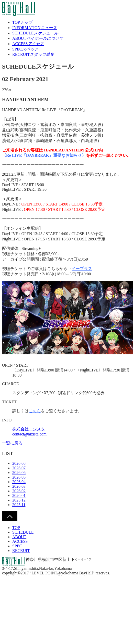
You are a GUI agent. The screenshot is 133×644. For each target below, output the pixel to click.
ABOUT (38, 38)
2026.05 (19, 477)
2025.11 (19, 505)
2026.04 (19, 482)
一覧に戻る (12, 443)
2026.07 (19, 468)
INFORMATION (35, 28)
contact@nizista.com (29, 434)
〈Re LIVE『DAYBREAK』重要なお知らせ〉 (44, 155)
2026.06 (19, 473)
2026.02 (19, 491)
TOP (22, 22)
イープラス (82, 269)
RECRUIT (33, 54)
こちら (35, 411)
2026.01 (19, 495)
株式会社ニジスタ (29, 429)
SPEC (25, 49)
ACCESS (28, 44)
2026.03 (19, 486)
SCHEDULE (35, 33)
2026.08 (19, 463)
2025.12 (19, 500)
